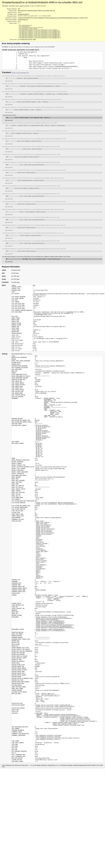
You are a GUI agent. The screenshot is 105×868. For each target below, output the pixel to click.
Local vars (9, 87)
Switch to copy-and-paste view (20, 78)
